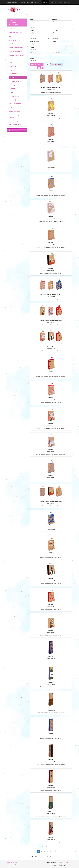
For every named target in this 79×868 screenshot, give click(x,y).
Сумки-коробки (15, 96)
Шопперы (13, 85)
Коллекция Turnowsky (15, 104)
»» (54, 851)
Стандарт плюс (15, 81)
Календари (12, 59)
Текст (31, 36)
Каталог (45, 2)
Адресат (32, 31)
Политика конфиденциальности (15, 864)
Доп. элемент (56, 36)
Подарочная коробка (15, 121)
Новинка (32, 58)
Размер (54, 42)
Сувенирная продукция (15, 125)
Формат (32, 47)
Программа (55, 31)
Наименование (56, 53)
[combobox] (40, 22)
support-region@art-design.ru (65, 864)
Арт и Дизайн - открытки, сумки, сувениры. (23, 2)
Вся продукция (13, 29)
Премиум (13, 70)
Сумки (24, 15)
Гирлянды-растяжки (16, 33)
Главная (11, 15)
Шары (10, 107)
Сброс (46, 64)
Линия (31, 20)
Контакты (53, 2)
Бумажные (14, 66)
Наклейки (11, 44)
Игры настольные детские (16, 55)
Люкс (12, 92)
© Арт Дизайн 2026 (12, 863)
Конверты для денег (15, 40)
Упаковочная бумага (15, 111)
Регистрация (62, 2)
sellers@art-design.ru (63, 863)
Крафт (12, 77)
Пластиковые (14, 74)
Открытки (11, 36)
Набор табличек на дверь (16, 51)
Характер (55, 20)
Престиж (13, 89)
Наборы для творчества (16, 48)
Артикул (32, 53)
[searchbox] (40, 22)
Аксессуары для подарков (15, 116)
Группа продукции (35, 42)
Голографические (16, 100)
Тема (31, 25)
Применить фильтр (36, 64)
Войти (70, 2)
